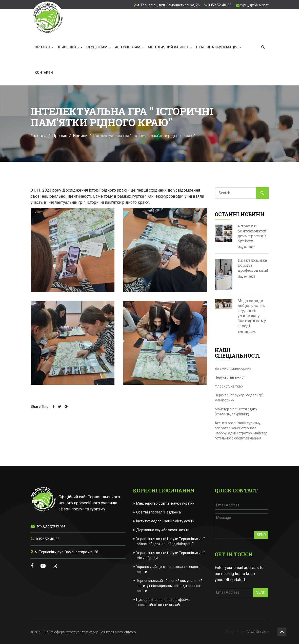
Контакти (44, 72)
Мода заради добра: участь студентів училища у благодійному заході (252, 313)
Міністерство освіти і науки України (166, 503)
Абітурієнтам (128, 47)
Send (261, 535)
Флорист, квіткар (229, 386)
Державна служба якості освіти (163, 530)
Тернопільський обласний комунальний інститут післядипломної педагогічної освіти (170, 586)
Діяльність (68, 47)
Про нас (42, 47)
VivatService (258, 632)
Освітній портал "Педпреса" (159, 512)
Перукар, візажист (230, 377)
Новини (80, 136)
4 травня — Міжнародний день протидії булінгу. (252, 233)
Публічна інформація (217, 47)
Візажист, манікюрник (233, 369)
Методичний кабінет (168, 47)
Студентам (97, 47)
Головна (38, 136)
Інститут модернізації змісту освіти (166, 521)
